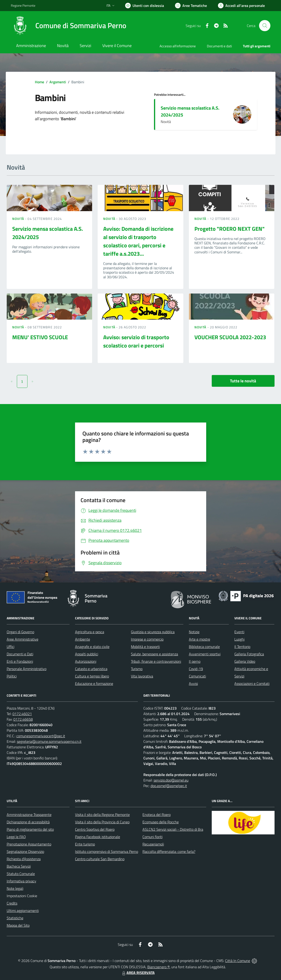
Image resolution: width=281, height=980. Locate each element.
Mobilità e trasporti (145, 647)
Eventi (239, 632)
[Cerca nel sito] (265, 26)
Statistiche (15, 918)
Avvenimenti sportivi (205, 654)
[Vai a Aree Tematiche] (191, 6)
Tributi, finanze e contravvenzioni (156, 661)
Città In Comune (238, 961)
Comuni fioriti (153, 837)
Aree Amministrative (23, 639)
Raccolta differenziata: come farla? (169, 851)
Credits (12, 903)
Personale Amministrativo (27, 669)
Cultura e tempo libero (92, 676)
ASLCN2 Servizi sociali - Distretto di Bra (173, 829)
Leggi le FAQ (16, 837)
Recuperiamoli (153, 844)
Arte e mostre (199, 639)
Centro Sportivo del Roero (95, 829)
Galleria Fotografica (249, 654)
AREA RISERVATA (138, 973)
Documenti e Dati (20, 654)
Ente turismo (85, 844)
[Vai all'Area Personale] (241, 6)
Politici (12, 676)
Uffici (11, 647)
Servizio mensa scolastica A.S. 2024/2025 (190, 111)
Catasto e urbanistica (91, 669)
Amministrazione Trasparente (29, 815)
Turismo (137, 669)
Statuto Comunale (21, 874)
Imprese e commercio (147, 639)
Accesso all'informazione (178, 46)
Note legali (15, 888)
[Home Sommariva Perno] (69, 26)
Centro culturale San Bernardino (100, 859)
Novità (19, 219)
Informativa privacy (21, 881)
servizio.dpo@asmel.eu (171, 780)
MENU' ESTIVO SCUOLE (40, 337)
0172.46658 (23, 719)
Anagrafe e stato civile (92, 647)
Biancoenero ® (159, 967)
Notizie (194, 632)
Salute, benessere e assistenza (154, 654)
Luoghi (239, 639)
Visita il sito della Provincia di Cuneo (102, 822)
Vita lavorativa (142, 676)
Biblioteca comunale (204, 647)
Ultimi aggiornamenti (23, 911)
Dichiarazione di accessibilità (28, 822)
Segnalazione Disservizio (25, 851)
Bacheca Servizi (19, 866)
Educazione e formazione (94, 683)
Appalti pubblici (87, 654)
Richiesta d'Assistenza (24, 859)
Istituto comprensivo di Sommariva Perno (107, 851)
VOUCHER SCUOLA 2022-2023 (230, 337)
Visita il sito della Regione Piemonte (102, 815)
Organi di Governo (20, 632)
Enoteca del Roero (157, 815)
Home (39, 82)
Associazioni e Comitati (252, 683)
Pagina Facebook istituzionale (98, 837)
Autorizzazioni (86, 661)
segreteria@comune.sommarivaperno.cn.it (49, 741)
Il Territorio (242, 647)
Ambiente (83, 639)
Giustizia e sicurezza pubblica (153, 632)
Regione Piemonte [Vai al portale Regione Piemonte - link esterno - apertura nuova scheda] (23, 5)
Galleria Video (245, 661)
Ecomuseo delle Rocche (161, 822)
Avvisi (193, 683)
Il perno (195, 661)
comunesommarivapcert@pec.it (41, 736)
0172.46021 (22, 714)
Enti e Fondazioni (20, 661)
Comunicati (197, 676)
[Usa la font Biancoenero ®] (145, 6)
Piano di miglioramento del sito (30, 829)
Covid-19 (196, 669)
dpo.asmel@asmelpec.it (169, 786)
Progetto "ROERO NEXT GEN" (230, 229)
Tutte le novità (243, 381)
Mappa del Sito (18, 925)
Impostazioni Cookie (22, 896)
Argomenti (58, 82)
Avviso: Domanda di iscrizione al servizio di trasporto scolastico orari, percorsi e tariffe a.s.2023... (138, 241)
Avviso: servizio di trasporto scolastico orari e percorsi (136, 341)
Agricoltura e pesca (90, 632)
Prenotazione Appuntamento (29, 844)
